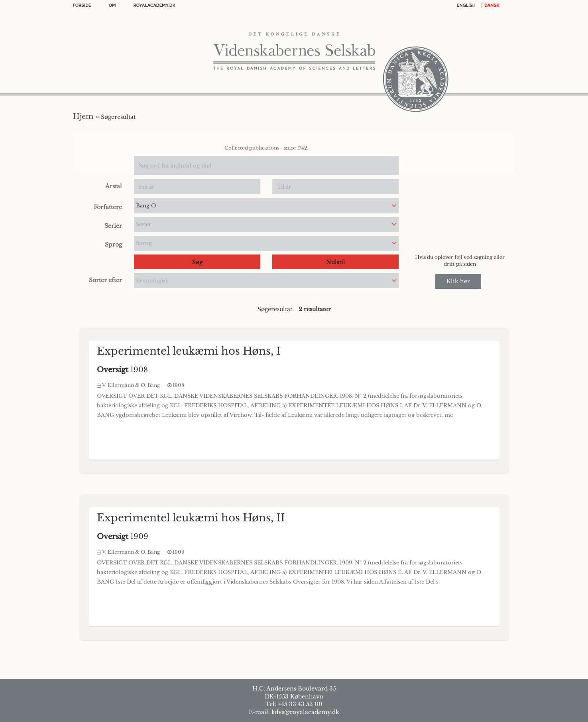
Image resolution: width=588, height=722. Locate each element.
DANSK (492, 5)
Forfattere (108, 207)
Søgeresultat (118, 117)
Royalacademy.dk (154, 5)
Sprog (113, 245)
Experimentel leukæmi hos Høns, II (191, 518)
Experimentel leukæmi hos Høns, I (189, 351)
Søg (197, 262)
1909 (123, 537)
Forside (82, 5)
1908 (122, 370)
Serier (113, 226)
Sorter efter (105, 280)
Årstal (114, 186)
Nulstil (336, 262)
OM (112, 5)
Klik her (458, 281)
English (466, 5)
